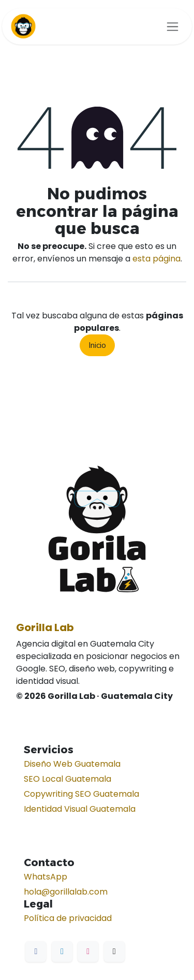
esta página (156, 259)
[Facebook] (36, 952)
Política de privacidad (68, 918)
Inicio (97, 345)
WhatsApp (46, 877)
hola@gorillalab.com (66, 892)
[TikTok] (114, 952)
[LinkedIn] (62, 952)
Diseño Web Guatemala (72, 764)
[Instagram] (88, 952)
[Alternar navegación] (173, 26)
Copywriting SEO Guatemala (81, 794)
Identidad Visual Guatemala (80, 809)
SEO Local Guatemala (68, 779)
